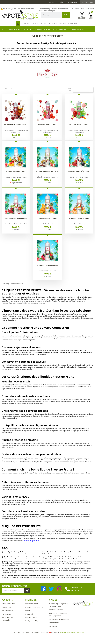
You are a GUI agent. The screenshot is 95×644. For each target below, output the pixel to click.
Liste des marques (31, 617)
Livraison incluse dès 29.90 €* (35, 607)
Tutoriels (51, 2)
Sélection (28, 611)
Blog (62, 2)
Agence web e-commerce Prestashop (72, 632)
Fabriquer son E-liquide (33, 621)
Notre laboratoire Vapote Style (59, 619)
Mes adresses (6, 614)
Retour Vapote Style (8, 604)
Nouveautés (29, 614)
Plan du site (53, 626)
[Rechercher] (55, 15)
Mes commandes (7, 611)
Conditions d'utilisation (57, 610)
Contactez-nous (88, 2)
